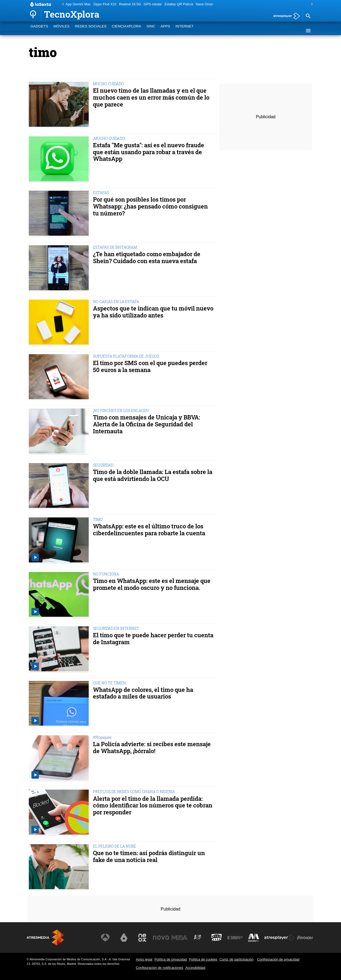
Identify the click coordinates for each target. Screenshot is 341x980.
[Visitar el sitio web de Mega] (180, 938)
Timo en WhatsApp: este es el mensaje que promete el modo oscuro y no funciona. (152, 584)
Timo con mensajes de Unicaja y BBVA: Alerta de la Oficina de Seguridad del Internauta (147, 424)
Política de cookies (203, 959)
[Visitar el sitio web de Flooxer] (305, 938)
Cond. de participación (236, 959)
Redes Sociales (91, 30)
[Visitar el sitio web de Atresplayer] (279, 938)
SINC (151, 30)
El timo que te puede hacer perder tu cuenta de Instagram (153, 639)
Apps (165, 30)
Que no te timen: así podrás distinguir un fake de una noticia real (149, 856)
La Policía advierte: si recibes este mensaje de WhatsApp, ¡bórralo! (152, 748)
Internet (185, 30)
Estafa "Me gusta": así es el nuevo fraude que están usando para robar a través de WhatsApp (149, 152)
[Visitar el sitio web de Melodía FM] (254, 938)
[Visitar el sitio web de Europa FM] (235, 938)
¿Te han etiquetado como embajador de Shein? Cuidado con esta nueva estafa (147, 258)
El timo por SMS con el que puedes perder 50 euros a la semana (150, 366)
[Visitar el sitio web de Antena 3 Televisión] (105, 938)
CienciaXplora (127, 30)
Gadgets (39, 30)
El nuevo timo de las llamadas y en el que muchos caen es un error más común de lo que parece (151, 97)
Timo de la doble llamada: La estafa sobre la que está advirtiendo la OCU (153, 475)
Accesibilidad (195, 968)
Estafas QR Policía (179, 4)
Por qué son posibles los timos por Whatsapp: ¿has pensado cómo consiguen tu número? (150, 206)
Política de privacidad (171, 959)
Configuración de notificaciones (160, 968)
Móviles (61, 30)
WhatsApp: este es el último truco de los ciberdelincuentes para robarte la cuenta (149, 530)
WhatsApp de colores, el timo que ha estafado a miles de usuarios (143, 693)
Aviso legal (144, 959)
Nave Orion (204, 4)
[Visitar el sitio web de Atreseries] (198, 938)
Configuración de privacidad (278, 959)
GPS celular (153, 4)
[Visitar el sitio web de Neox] (142, 938)
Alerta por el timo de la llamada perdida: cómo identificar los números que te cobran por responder (153, 805)
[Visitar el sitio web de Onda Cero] (217, 938)
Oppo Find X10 (105, 4)
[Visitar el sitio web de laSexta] (124, 938)
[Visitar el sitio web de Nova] (161, 938)
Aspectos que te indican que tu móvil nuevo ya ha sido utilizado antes (153, 312)
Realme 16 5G (130, 4)
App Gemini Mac (78, 4)
